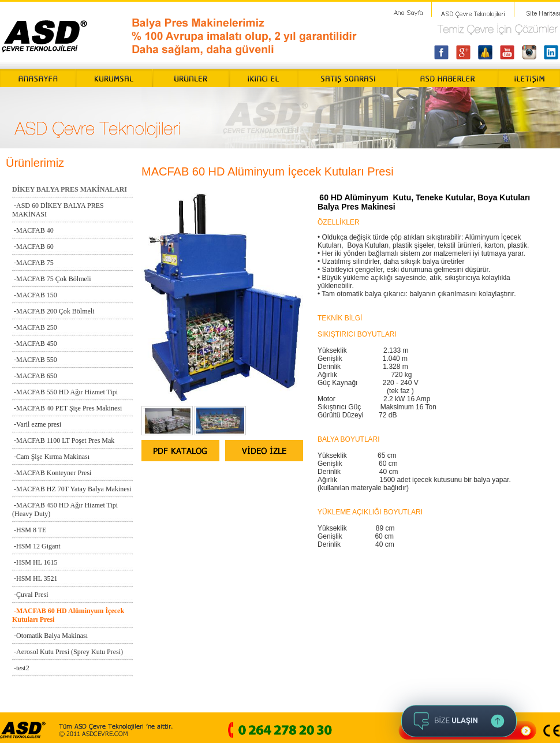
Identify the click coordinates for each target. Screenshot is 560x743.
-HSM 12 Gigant (36, 546)
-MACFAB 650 (35, 376)
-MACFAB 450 (35, 344)
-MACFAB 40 (33, 230)
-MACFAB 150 (35, 295)
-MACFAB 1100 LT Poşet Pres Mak (63, 440)
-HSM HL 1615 (35, 562)
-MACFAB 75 (33, 263)
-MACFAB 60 (33, 247)
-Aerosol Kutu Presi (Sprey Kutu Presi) (68, 652)
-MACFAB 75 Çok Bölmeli (51, 279)
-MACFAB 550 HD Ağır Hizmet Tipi (65, 392)
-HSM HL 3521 (35, 578)
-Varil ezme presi (37, 424)
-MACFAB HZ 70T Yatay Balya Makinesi (72, 489)
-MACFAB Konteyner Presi (52, 473)
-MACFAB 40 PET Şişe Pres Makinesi (67, 408)
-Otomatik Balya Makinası (50, 636)
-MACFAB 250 (35, 327)
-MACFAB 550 (35, 360)
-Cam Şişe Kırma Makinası (51, 457)
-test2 (21, 668)
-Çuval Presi (30, 595)
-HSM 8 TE (29, 530)
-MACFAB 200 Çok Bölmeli (53, 311)
